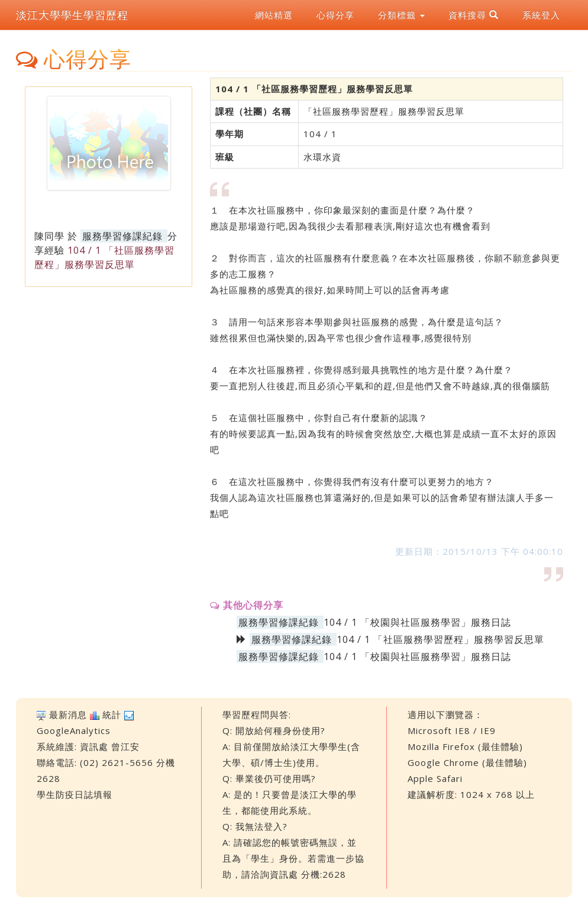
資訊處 (94, 746)
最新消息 (68, 714)
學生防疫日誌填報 (75, 794)
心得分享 (335, 15)
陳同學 (49, 236)
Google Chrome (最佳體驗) (467, 762)
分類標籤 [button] (401, 15)
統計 (112, 714)
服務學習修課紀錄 (122, 236)
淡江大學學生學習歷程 (72, 15)
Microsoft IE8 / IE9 (452, 730)
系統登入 (541, 15)
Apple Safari (435, 778)
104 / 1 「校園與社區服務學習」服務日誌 (417, 622)
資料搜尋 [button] (474, 15)
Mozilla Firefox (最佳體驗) (465, 746)
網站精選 (274, 15)
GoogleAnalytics (74, 730)
